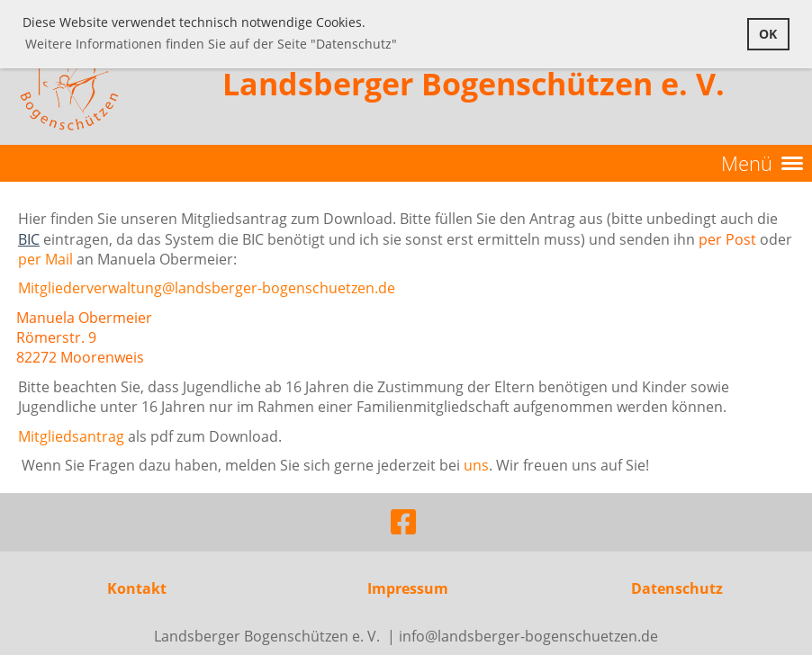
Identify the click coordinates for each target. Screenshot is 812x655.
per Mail (45, 259)
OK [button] (768, 34)
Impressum (408, 588)
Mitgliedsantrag (73, 436)
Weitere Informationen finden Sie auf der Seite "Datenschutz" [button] (211, 44)
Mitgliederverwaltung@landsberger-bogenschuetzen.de (207, 288)
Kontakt (137, 588)
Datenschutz (677, 588)
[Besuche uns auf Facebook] (403, 521)
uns (476, 465)
